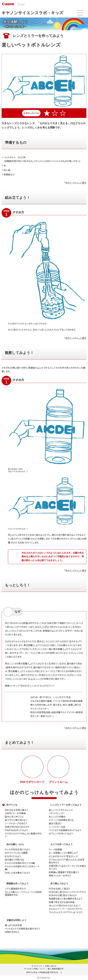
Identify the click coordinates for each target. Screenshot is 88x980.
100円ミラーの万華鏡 (15, 813)
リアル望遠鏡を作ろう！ (16, 889)
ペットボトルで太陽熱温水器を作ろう (22, 929)
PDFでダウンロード (32, 782)
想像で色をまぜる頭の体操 (62, 902)
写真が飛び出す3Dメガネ (17, 827)
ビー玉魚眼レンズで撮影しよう (63, 853)
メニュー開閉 (80, 13)
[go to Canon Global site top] (13, 4)
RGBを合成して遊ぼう (59, 889)
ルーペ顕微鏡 (55, 849)
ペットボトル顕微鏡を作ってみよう (65, 830)
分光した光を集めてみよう (17, 873)
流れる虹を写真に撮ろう (16, 810)
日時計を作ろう (12, 932)
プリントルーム (58, 782)
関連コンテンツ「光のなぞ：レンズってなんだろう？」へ (30, 686)
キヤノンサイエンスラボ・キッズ (32, 13)
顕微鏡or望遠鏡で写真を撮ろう (64, 872)
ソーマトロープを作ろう (16, 823)
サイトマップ (37, 966)
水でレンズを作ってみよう (61, 833)
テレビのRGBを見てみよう (17, 849)
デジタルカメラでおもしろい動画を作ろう (23, 835)
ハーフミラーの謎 (57, 827)
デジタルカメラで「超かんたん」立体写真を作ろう (67, 861)
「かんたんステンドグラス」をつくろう (66, 912)
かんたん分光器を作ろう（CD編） (20, 863)
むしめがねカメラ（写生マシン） (63, 856)
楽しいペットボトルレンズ (61, 810)
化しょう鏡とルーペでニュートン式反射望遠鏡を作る (23, 893)
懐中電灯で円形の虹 (15, 860)
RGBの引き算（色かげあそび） (63, 895)
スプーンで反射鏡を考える (61, 820)
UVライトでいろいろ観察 (16, 853)
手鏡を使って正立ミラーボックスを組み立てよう (67, 867)
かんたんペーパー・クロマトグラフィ (66, 909)
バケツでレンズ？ (57, 813)
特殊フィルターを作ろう (60, 876)
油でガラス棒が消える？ (16, 820)
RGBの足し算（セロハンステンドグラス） (68, 892)
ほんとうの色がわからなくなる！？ (65, 905)
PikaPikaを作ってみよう (16, 830)
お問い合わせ (51, 966)
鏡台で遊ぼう (55, 823)
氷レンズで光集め (57, 817)
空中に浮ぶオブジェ (14, 817)
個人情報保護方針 (56, 969)
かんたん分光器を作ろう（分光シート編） (22, 868)
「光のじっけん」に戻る (75, 183)
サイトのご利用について (35, 969)
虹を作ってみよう (13, 856)
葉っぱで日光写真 (13, 925)
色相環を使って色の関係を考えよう (66, 899)
